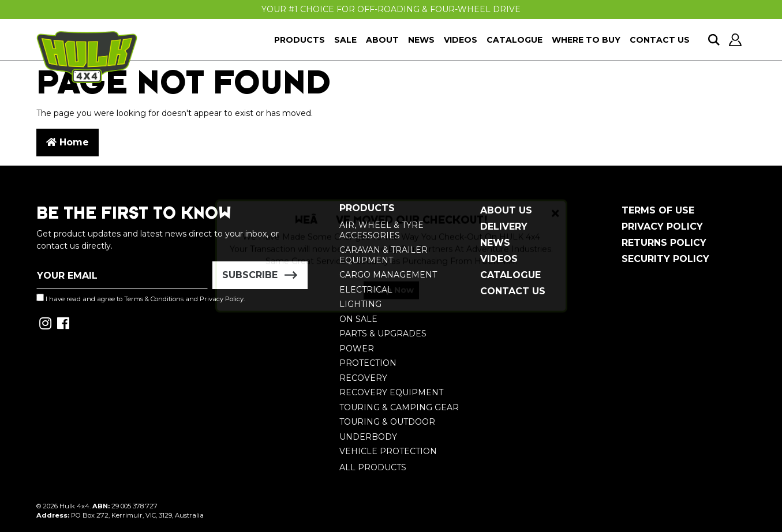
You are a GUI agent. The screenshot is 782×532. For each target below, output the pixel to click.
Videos (461, 40)
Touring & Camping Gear (399, 407)
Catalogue (515, 40)
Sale (345, 40)
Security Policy (665, 259)
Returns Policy (664, 243)
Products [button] (300, 40)
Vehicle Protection (388, 451)
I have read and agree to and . (141, 298)
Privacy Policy (662, 226)
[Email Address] (122, 275)
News (421, 40)
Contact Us (660, 40)
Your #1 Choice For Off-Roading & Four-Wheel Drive (391, 9)
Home (68, 142)
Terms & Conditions (154, 299)
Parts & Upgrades (383, 334)
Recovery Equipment (391, 392)
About (382, 40)
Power (357, 349)
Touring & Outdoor (387, 422)
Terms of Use (658, 210)
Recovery (363, 378)
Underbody (368, 437)
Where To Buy (586, 40)
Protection (368, 363)
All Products (373, 467)
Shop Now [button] (391, 300)
